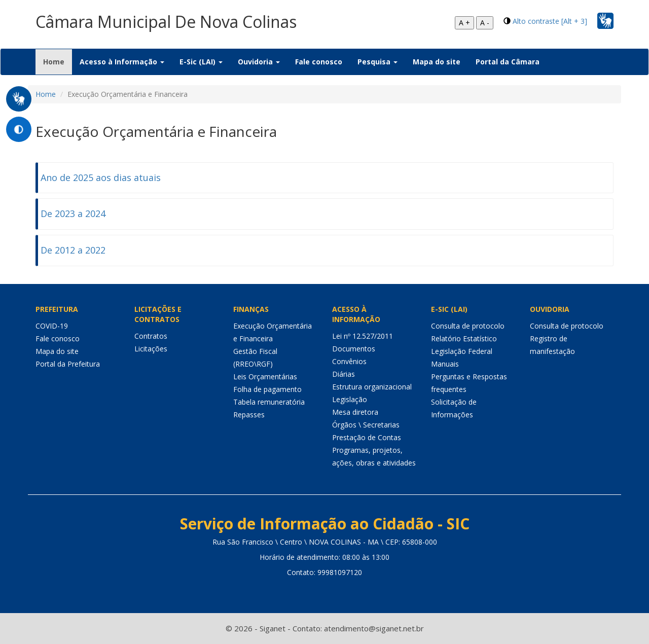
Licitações (151, 349)
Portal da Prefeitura (68, 364)
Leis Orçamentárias (265, 377)
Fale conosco (319, 62)
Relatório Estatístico (464, 338)
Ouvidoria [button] (259, 62)
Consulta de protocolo (468, 326)
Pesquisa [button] (377, 62)
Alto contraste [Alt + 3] (550, 21)
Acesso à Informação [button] (122, 62)
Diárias (344, 374)
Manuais (445, 364)
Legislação (350, 399)
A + (464, 23)
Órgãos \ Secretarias (366, 425)
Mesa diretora (355, 412)
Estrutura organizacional (372, 387)
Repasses (249, 415)
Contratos (151, 336)
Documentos (354, 349)
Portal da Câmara (508, 62)
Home (58, 61)
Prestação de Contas (367, 437)
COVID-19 (52, 326)
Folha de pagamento (267, 389)
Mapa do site (437, 62)
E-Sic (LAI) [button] (201, 62)
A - (485, 23)
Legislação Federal (462, 351)
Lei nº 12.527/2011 (363, 336)
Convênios (349, 361)
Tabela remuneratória (269, 402)
